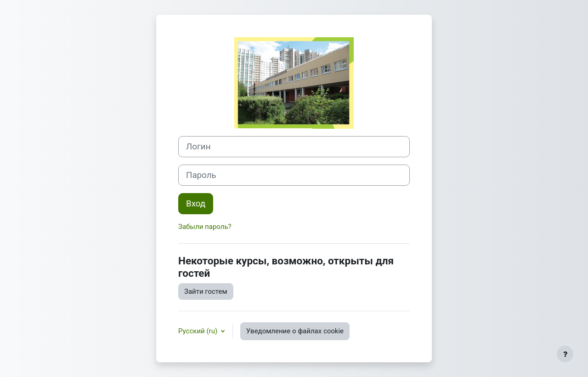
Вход (196, 204)
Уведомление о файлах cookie (295, 331)
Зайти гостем (206, 291)
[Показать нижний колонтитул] (565, 354)
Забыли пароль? (205, 227)
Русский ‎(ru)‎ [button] (199, 331)
